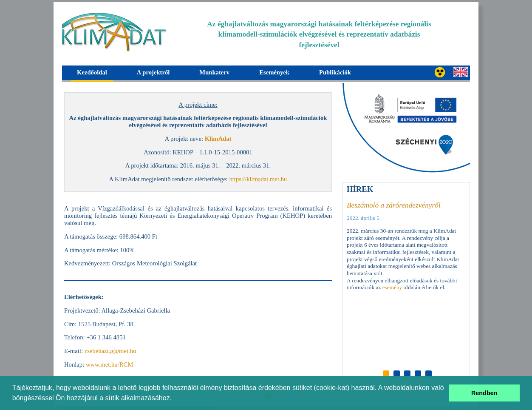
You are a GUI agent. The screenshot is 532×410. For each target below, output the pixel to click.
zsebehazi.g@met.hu (110, 351)
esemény (392, 287)
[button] (175, 399)
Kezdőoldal (92, 72)
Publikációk (335, 72)
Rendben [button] (484, 393)
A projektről (153, 72)
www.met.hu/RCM (109, 364)
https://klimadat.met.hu (258, 179)
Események (274, 72)
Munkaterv (214, 72)
